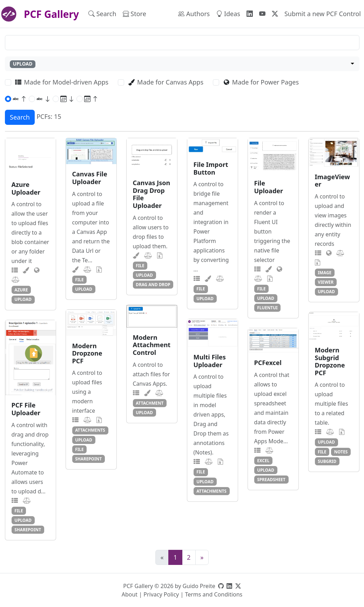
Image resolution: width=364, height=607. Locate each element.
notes (341, 452)
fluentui (267, 308)
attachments (90, 430)
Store (134, 14)
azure (21, 290)
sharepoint (88, 459)
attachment (150, 403)
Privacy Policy (161, 594)
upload (23, 299)
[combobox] (182, 64)
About (130, 594)
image (325, 272)
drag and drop (153, 284)
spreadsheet (271, 479)
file (79, 279)
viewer (326, 282)
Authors (194, 14)
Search (102, 14)
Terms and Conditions (214, 594)
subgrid (327, 461)
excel (263, 460)
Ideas (228, 14)
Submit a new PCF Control (323, 14)
